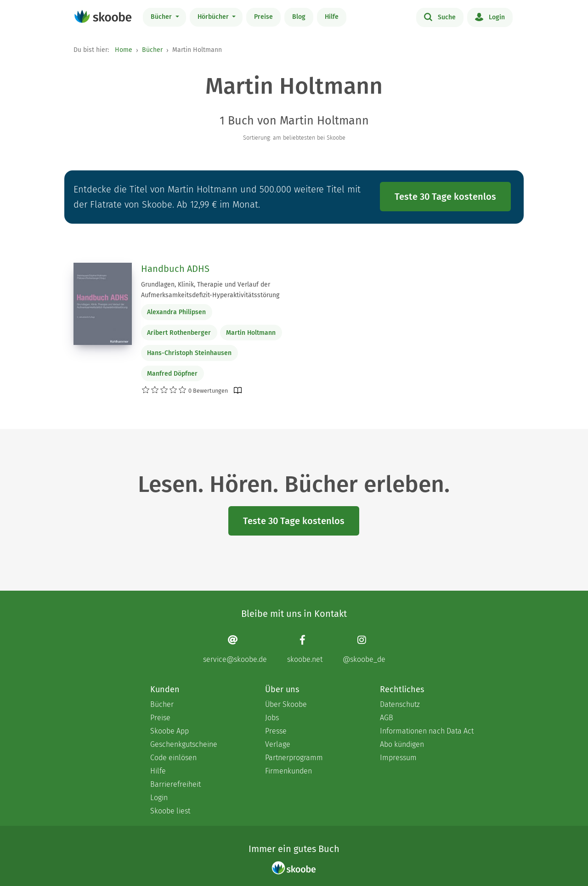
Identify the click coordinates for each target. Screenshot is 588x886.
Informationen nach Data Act (427, 731)
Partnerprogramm (294, 758)
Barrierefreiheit (175, 784)
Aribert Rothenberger (179, 333)
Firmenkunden (288, 771)
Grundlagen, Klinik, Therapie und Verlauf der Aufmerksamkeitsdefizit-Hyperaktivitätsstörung (210, 290)
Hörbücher (214, 17)
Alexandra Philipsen (176, 312)
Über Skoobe (286, 704)
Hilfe (332, 17)
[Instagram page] (364, 649)
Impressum (398, 758)
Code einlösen (173, 758)
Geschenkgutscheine (184, 744)
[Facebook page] (305, 649)
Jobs (272, 718)
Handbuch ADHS (175, 269)
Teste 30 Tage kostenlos (445, 197)
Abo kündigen (402, 744)
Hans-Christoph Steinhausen (189, 353)
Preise (263, 17)
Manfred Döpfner (172, 374)
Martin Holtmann (251, 333)
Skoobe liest (170, 811)
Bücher (162, 17)
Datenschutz (400, 704)
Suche (440, 17)
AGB (387, 718)
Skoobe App (170, 731)
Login (490, 17)
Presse (276, 731)
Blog (299, 17)
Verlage (278, 744)
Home (124, 50)
